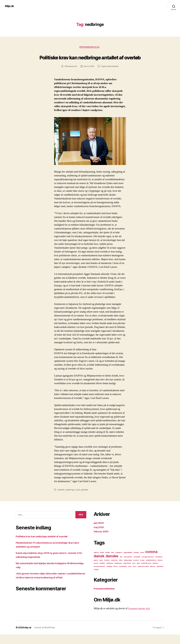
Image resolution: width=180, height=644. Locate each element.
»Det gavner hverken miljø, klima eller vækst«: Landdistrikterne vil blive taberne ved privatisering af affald (49, 587)
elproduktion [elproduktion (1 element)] (128, 566)
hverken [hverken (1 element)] (107, 570)
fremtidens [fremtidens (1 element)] (159, 566)
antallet (61, 499)
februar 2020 (102, 541)
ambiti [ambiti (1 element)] (102, 562)
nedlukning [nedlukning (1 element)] (118, 573)
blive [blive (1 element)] (113, 562)
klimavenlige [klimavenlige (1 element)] (128, 570)
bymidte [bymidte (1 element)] (136, 562)
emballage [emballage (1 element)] (137, 566)
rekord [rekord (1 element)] (115, 576)
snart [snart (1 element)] (130, 576)
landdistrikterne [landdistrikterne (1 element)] (151, 570)
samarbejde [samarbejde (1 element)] (123, 576)
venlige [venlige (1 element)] (96, 579)
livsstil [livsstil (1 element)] (96, 573)
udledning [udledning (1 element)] (160, 576)
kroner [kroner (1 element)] (142, 570)
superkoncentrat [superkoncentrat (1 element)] (143, 576)
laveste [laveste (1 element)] (160, 570)
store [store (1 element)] (135, 576)
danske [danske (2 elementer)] (112, 566)
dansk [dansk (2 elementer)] (99, 566)
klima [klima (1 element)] (121, 570)
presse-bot (71, 76)
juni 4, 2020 (89, 76)
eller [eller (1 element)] (121, 566)
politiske (85, 499)
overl (78, 499)
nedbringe (70, 499)
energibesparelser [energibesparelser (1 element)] (148, 566)
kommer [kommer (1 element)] (136, 570)
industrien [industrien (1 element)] (114, 570)
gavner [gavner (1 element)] (96, 570)
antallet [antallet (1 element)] (107, 562)
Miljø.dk (10, 6)
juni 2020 (100, 532)
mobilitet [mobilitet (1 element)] (102, 573)
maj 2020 (100, 537)
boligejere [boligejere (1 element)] (119, 562)
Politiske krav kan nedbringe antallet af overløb (90, 62)
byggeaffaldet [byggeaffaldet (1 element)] (128, 562)
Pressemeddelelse (90, 48)
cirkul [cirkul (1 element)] (142, 562)
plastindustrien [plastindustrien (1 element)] (146, 573)
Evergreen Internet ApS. (141, 618)
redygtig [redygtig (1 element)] (109, 576)
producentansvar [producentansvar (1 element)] (99, 576)
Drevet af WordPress (46, 637)
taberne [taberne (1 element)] (153, 576)
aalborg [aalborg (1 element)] (96, 562)
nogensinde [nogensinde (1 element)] (127, 573)
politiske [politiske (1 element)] (155, 573)
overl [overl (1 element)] (134, 573)
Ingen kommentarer (111, 76)
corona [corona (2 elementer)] (151, 561)
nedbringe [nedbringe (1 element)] (110, 573)
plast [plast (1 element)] (138, 573)
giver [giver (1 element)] (101, 570)
